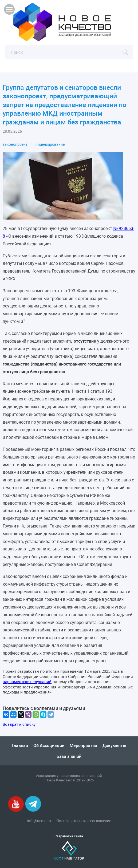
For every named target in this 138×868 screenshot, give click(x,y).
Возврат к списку (19, 724)
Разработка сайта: (69, 836)
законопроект (15, 144)
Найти (125, 52)
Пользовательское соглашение (84, 821)
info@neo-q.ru (39, 821)
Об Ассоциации (49, 745)
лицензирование (50, 144)
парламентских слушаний (27, 682)
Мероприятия (83, 745)
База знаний (69, 756)
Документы (114, 745)
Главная (20, 745)
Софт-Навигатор (69, 851)
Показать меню (9, 9)
